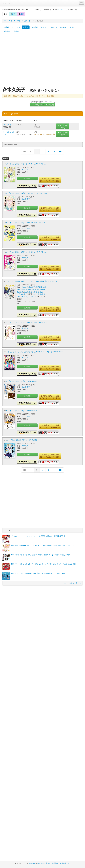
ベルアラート (8, 3)
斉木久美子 (26, 170)
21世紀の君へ (8, 125)
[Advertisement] (25, 61)
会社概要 (55, 863)
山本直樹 (32, 287)
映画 (13, 14)
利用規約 (33, 863)
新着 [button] (43, 27)
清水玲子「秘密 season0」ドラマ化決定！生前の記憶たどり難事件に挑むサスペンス (43, 545)
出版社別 (34, 27)
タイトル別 (16, 27)
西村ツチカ (32, 290)
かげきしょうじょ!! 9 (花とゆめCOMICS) (22, 440)
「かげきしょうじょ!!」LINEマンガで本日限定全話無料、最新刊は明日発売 (39, 536)
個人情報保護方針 (44, 863)
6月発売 (7, 31)
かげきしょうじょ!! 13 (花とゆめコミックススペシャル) (27, 252)
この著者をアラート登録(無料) (42, 105)
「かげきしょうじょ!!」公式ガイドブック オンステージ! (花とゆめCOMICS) (34, 352)
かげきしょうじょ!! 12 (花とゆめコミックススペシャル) (27, 322)
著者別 (26, 27)
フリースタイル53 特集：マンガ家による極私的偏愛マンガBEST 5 (32, 281)
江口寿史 (25, 287)
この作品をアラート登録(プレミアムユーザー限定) (50, 180)
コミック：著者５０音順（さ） (20, 21)
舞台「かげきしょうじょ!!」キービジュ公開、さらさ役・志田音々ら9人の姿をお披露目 (43, 564)
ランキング (53, 27)
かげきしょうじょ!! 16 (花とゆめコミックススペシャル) (27, 164)
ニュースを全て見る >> (73, 583)
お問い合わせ (65, 863)
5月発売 (72, 27)
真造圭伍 (40, 290)
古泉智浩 (22, 294)
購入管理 (27, 178)
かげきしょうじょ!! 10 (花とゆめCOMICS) (22, 411)
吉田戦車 (39, 287)
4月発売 (63, 27)
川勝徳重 (24, 290)
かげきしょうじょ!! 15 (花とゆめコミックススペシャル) (27, 193)
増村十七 (36, 294)
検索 (21, 14)
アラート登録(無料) (63, 126)
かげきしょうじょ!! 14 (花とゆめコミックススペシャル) (27, 223)
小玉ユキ (27, 292)
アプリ (60, 10)
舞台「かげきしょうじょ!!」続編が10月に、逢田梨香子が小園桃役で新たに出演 (41, 555)
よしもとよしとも (27, 297)
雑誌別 (6, 27)
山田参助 (34, 292)
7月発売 (16, 31)
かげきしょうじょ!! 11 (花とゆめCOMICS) (22, 381)
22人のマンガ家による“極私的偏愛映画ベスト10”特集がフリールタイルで (38, 573)
